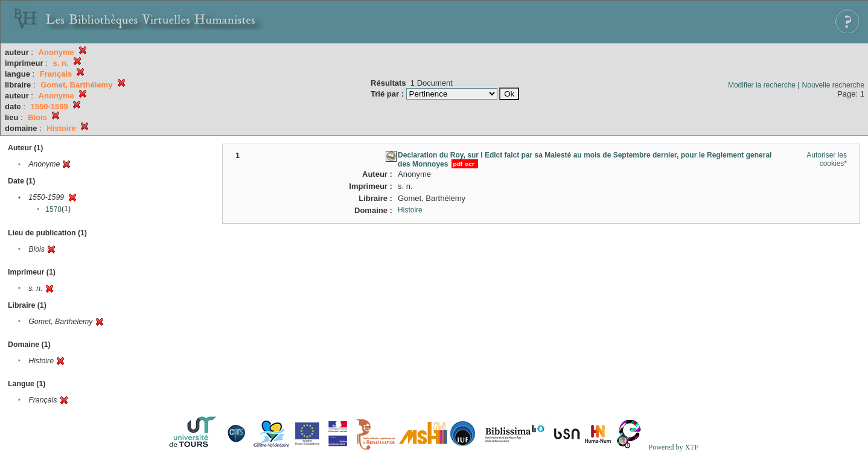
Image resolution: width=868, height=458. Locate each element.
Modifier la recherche (762, 85)
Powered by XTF (673, 447)
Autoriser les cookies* (827, 159)
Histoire (410, 210)
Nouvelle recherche (833, 85)
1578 (53, 209)
